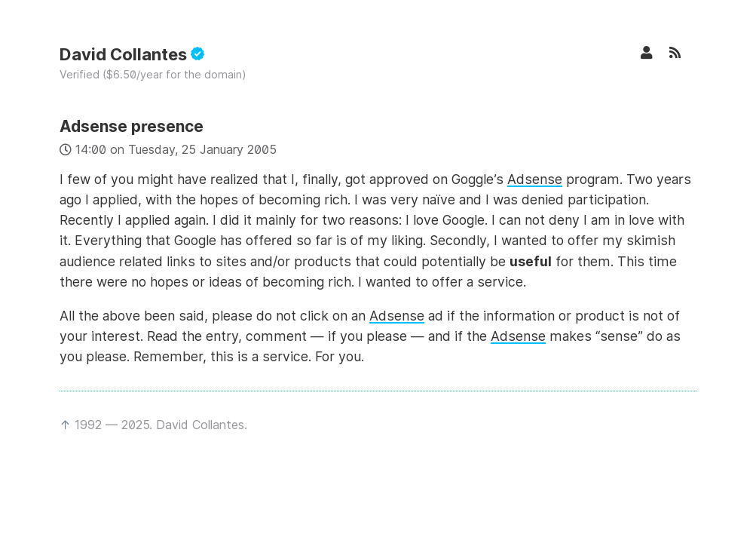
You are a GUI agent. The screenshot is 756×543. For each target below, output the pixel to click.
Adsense (535, 179)
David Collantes (132, 54)
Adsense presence (132, 126)
